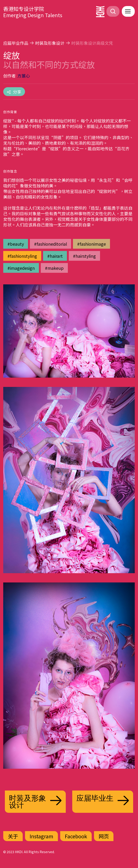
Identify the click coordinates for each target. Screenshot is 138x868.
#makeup (54, 268)
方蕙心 (24, 76)
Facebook (76, 836)
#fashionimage (91, 244)
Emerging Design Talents (33, 15)
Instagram (41, 836)
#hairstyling (84, 256)
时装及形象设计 (50, 43)
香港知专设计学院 (24, 9)
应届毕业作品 (16, 43)
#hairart (55, 256)
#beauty (16, 244)
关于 (13, 836)
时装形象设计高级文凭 (92, 43)
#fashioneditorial (50, 244)
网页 (104, 836)
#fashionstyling (22, 256)
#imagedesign (21, 268)
